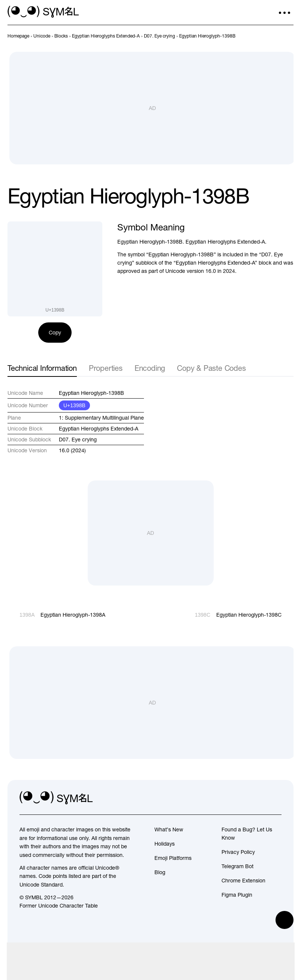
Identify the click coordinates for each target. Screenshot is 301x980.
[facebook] (276, 798)
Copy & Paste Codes (211, 368)
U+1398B (74, 405)
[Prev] (276, 36)
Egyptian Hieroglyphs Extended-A (99, 429)
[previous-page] (18, 36)
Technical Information (42, 368)
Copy (55, 333)
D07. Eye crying (78, 440)
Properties (106, 368)
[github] (259, 798)
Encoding (150, 368)
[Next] (289, 36)
